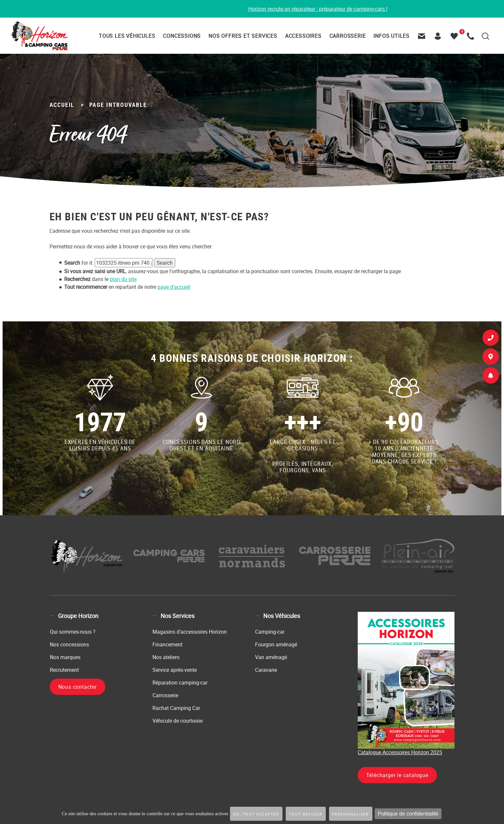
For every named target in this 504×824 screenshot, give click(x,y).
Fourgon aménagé (276, 644)
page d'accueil (174, 287)
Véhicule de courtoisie (178, 721)
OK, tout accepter (256, 814)
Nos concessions (69, 644)
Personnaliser (351, 814)
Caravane (266, 670)
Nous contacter (78, 687)
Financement (167, 644)
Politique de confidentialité (408, 814)
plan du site (123, 279)
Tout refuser (306, 814)
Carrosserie (165, 695)
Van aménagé (271, 657)
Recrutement (64, 670)
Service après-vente (175, 670)
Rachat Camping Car (176, 708)
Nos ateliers (166, 657)
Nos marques (65, 657)
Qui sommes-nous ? (73, 632)
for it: (79, 263)
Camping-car (270, 632)
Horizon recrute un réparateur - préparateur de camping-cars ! (328, 9)
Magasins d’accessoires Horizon (190, 632)
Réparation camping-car (180, 683)
